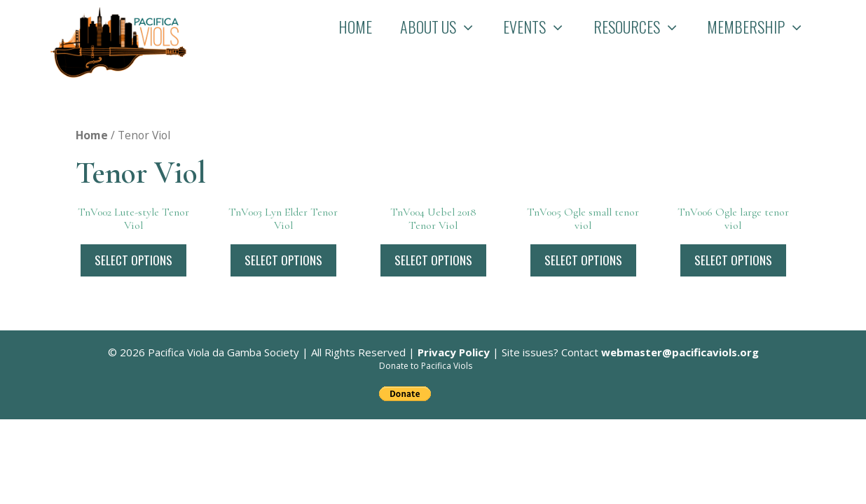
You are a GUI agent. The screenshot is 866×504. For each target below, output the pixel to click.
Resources (644, 27)
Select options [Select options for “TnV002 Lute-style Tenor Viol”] (133, 260)
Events (541, 27)
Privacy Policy (454, 352)
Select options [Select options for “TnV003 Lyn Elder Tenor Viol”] (283, 260)
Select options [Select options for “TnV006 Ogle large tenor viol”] (733, 260)
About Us (445, 27)
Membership (763, 27)
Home (355, 27)
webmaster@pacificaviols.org (680, 352)
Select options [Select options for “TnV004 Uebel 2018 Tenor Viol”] (433, 260)
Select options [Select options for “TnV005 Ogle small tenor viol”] (583, 260)
